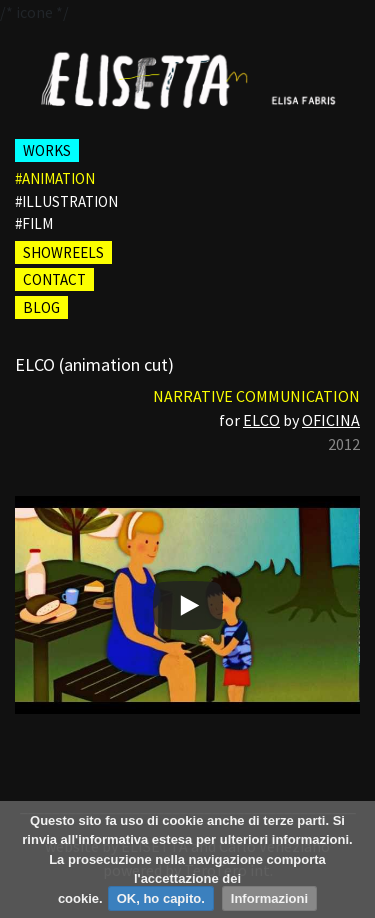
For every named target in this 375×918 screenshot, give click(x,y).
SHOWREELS (63, 252)
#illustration (66, 201)
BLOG (41, 307)
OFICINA (331, 420)
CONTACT (54, 279)
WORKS (47, 150)
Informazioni (269, 898)
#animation (55, 178)
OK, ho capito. (161, 898)
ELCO (261, 420)
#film (34, 223)
